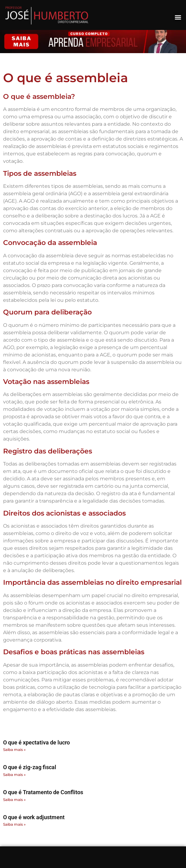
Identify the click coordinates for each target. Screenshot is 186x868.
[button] (178, 17)
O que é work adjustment (34, 817)
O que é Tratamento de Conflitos (43, 792)
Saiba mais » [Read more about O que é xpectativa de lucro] (14, 750)
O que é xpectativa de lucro (36, 742)
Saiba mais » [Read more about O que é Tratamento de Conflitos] (14, 800)
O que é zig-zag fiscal (30, 767)
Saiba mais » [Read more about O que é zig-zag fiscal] (14, 775)
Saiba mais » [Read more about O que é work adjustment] (14, 824)
